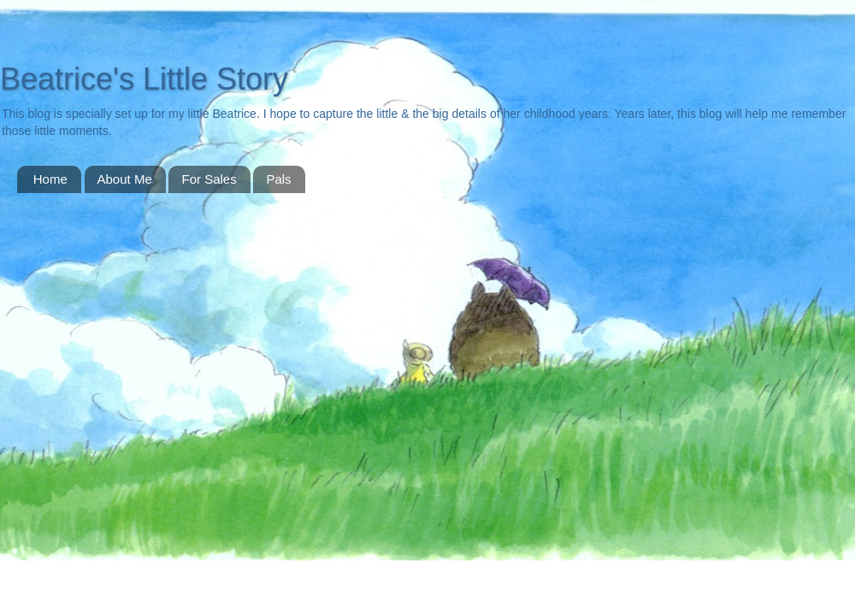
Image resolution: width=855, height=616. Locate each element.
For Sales (209, 179)
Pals (278, 179)
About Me (125, 179)
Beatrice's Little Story (144, 79)
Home (50, 179)
